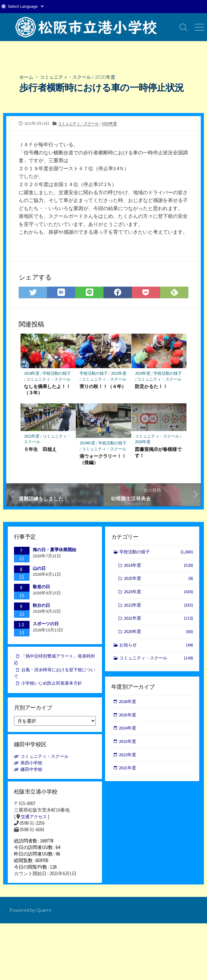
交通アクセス (35, 819)
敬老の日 (41, 588)
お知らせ (156, 648)
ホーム (27, 77)
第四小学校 (32, 765)
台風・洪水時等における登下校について (55, 675)
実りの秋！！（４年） (103, 387)
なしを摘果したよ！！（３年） (48, 390)
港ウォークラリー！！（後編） (103, 460)
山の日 (39, 569)
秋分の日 (41, 606)
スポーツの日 (46, 625)
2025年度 (158, 580)
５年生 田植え (41, 450)
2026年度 (128, 703)
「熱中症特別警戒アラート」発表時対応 (55, 661)
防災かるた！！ (152, 387)
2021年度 (158, 621)
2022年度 (119, 374)
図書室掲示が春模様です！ (159, 453)
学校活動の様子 (57, 374)
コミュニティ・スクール (68, 77)
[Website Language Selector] (26, 6)
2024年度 (32, 374)
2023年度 (158, 594)
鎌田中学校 (32, 771)
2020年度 (110, 77)
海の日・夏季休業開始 (54, 551)
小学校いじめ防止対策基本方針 (54, 686)
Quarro (44, 916)
